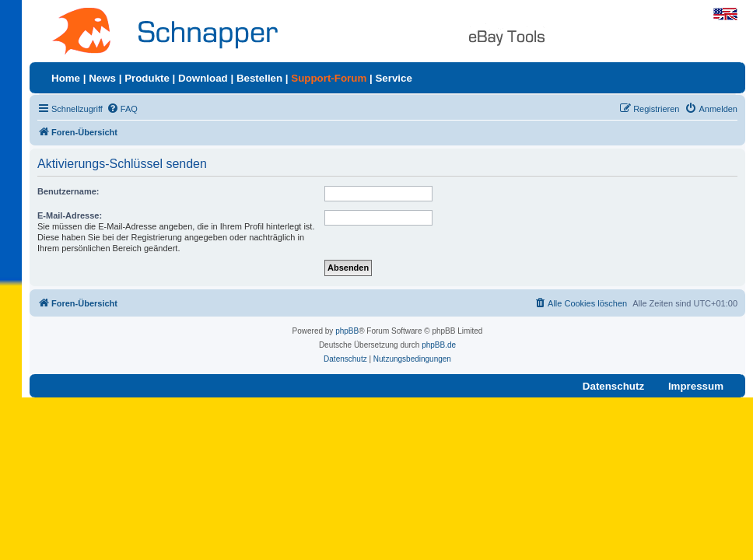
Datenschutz (613, 386)
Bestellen (259, 78)
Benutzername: (68, 191)
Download (203, 78)
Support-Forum (329, 78)
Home (66, 78)
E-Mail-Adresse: (70, 215)
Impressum (696, 386)
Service (393, 78)
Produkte (147, 78)
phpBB (347, 331)
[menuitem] (122, 109)
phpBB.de (439, 345)
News (102, 78)
